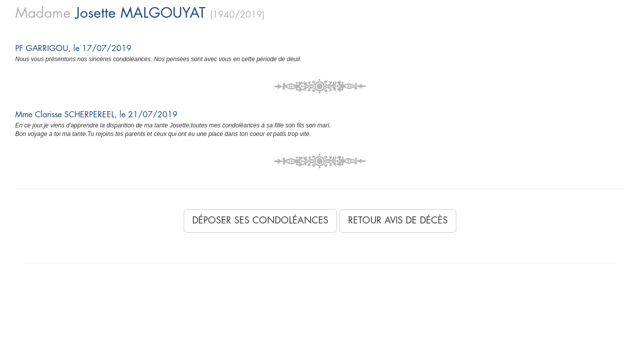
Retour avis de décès (398, 220)
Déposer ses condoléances (260, 220)
